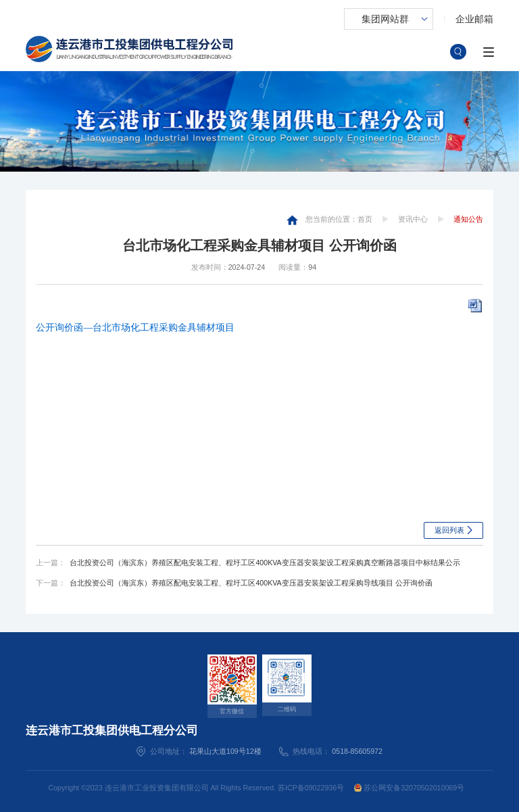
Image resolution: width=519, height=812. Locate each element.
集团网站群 (385, 19)
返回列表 (449, 530)
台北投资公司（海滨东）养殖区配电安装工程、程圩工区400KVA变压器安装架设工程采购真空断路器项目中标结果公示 (265, 563)
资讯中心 (413, 219)
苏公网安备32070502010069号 (409, 788)
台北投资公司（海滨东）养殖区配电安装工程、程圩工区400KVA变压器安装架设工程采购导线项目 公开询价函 (251, 583)
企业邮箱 (474, 19)
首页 (365, 219)
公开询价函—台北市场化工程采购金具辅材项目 (135, 328)
